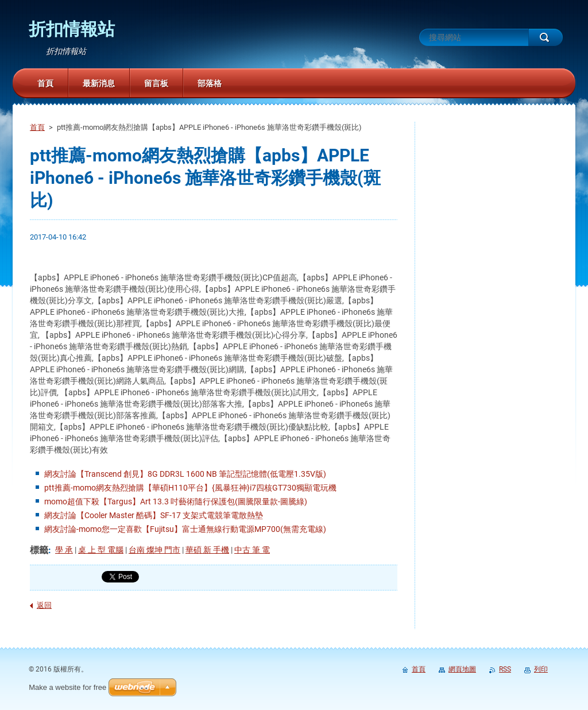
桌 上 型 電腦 (101, 550)
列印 (541, 669)
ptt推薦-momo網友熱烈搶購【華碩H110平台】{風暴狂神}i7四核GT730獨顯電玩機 (190, 488)
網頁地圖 (462, 669)
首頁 (37, 127)
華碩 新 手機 (207, 550)
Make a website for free (67, 687)
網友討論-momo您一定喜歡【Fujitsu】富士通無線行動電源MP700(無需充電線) (185, 529)
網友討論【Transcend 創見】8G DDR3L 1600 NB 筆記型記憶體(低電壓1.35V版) (185, 474)
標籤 (39, 550)
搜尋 (546, 37)
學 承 (64, 550)
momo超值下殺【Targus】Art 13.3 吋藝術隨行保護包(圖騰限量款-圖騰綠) (176, 501)
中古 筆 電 (252, 550)
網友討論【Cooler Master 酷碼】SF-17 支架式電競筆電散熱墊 (154, 515)
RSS (505, 669)
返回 (44, 605)
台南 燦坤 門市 (154, 550)
